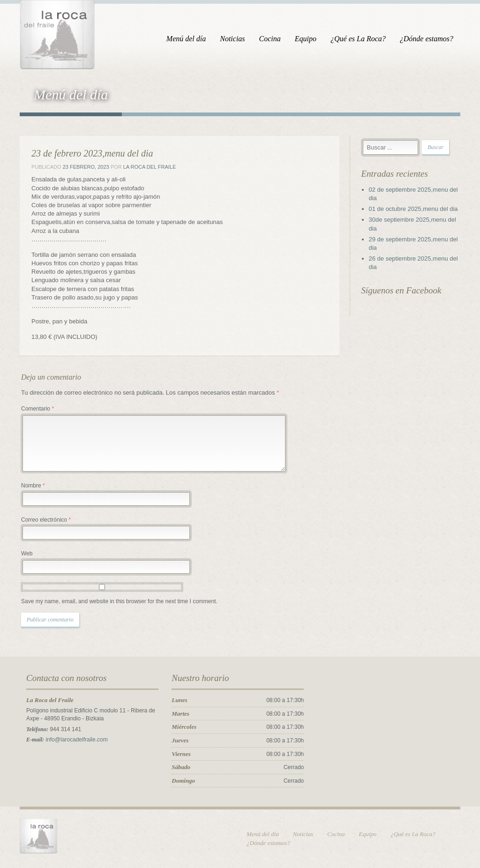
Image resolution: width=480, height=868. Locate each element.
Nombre (33, 486)
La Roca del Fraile (150, 167)
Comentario (37, 409)
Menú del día (186, 39)
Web (27, 554)
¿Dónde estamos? (427, 39)
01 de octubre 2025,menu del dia (413, 209)
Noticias (232, 39)
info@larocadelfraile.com (76, 740)
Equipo (306, 39)
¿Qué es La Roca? (358, 39)
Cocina (270, 39)
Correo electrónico (46, 520)
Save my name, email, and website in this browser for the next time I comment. (119, 601)
